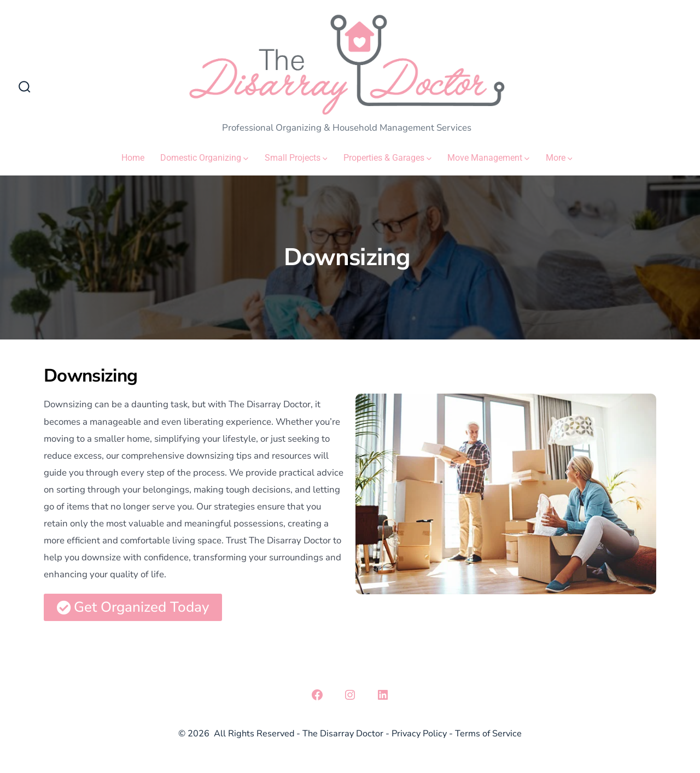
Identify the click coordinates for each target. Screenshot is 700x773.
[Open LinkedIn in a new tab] (383, 695)
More (559, 158)
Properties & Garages (387, 158)
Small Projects (296, 158)
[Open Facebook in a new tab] (317, 695)
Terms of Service (488, 734)
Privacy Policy (419, 734)
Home (133, 158)
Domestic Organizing (204, 158)
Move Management (488, 158)
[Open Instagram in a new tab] (350, 695)
